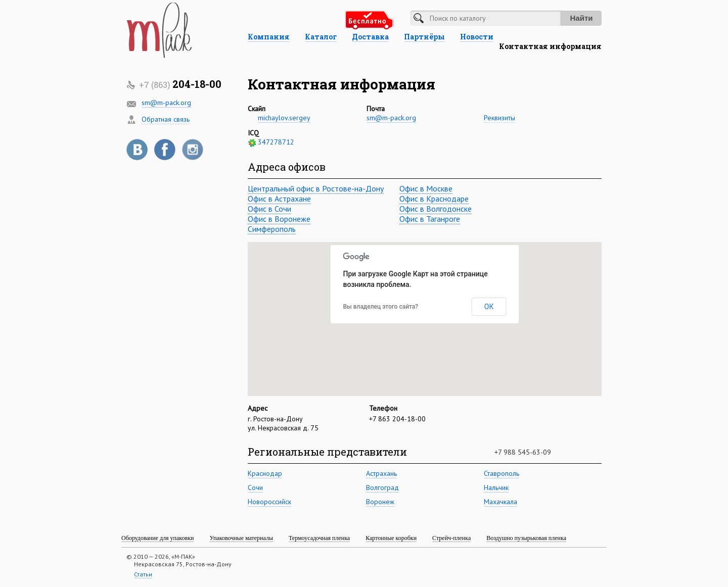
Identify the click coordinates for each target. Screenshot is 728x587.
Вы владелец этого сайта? (381, 307)
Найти (582, 18)
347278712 (276, 142)
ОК (489, 307)
